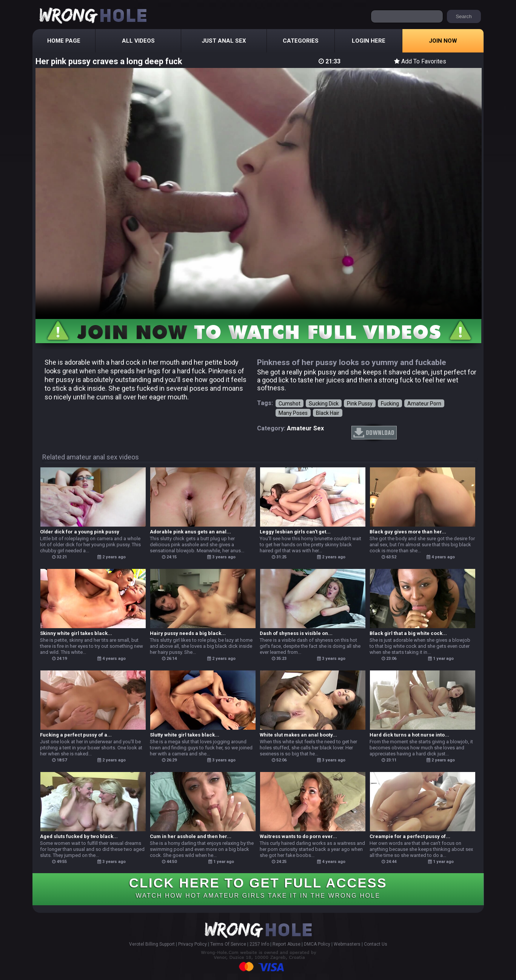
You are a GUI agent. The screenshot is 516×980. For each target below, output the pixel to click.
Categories (301, 41)
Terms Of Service (228, 944)
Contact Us (376, 944)
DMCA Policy (317, 944)
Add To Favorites (420, 61)
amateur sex (305, 428)
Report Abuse (286, 944)
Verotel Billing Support (152, 944)
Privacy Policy (193, 944)
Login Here (369, 41)
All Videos (138, 41)
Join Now (443, 41)
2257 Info (259, 944)
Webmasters (347, 944)
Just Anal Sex (224, 41)
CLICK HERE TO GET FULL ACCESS (258, 887)
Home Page (64, 41)
